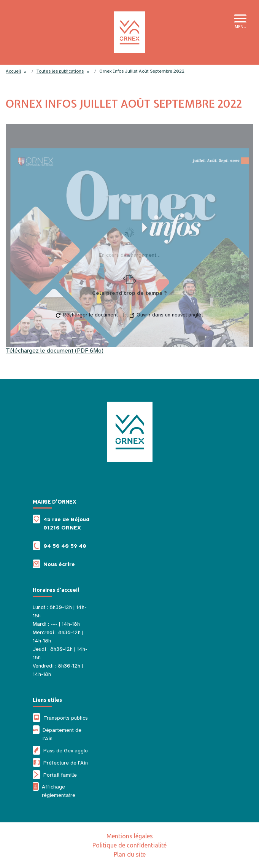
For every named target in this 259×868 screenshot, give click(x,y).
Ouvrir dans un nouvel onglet (166, 315)
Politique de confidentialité (129, 845)
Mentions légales (130, 836)
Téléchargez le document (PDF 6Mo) (55, 351)
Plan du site (130, 854)
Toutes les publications (60, 71)
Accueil (13, 71)
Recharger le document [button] (87, 315)
